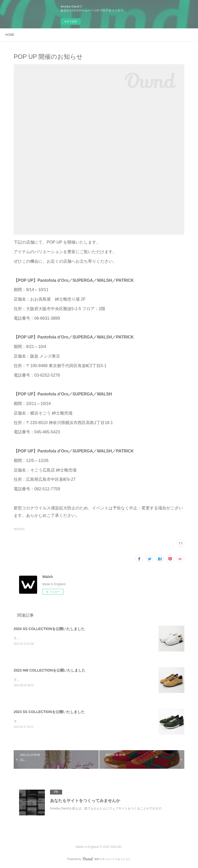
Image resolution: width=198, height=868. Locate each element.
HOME (10, 35)
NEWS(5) (19, 529)
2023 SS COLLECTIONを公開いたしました (49, 712)
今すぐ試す (71, 22)
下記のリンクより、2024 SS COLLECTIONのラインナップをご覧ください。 (67, 639)
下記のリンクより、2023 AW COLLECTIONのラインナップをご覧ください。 (67, 680)
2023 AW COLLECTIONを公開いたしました (49, 670)
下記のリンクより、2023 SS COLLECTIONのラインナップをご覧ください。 (67, 722)
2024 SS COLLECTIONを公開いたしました (49, 629)
